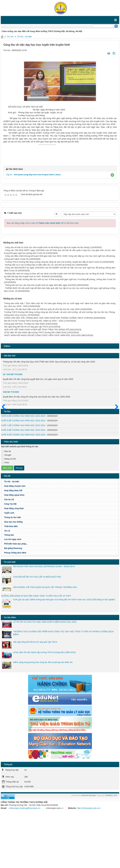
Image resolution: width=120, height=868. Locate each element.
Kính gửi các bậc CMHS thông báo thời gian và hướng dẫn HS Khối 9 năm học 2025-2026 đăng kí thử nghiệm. (64, 653)
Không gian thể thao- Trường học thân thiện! (25, 377)
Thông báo (61, 588)
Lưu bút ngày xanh (13, 593)
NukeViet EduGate (89, 849)
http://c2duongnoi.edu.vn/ (89, 861)
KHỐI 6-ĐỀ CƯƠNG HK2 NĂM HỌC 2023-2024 (23, 474)
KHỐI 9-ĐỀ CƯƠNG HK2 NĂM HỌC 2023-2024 (23, 483)
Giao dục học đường (13, 575)
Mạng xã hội (9, 512)
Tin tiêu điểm (10, 671)
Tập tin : (33, 228)
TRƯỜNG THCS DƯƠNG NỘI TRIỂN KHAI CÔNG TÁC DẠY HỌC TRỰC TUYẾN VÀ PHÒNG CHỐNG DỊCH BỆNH (63, 686)
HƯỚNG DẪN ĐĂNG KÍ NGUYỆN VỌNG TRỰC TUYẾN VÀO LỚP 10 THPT (36, 649)
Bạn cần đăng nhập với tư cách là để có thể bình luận (43, 276)
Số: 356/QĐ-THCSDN (13, 428)
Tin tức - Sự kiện (24, 37)
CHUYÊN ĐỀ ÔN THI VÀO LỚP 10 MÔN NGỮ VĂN (37, 630)
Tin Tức (10, 37)
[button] (112, 228)
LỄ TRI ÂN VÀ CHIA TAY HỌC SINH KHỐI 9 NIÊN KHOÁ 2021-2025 (45, 675)
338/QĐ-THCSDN (11, 445)
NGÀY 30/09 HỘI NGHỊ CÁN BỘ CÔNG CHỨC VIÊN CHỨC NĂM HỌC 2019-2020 (42, 389)
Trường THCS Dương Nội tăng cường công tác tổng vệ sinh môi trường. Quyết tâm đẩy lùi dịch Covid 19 (53, 315)
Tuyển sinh (9, 566)
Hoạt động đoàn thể (13, 544)
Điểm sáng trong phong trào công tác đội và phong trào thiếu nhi (43, 715)
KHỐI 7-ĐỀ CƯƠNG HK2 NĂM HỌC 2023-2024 (23, 479)
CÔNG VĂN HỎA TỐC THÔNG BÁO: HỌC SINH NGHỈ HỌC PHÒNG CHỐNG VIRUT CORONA (49, 371)
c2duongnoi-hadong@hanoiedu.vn (25, 861)
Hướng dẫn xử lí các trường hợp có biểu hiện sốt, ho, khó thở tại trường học (40, 318)
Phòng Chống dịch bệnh (61, 606)
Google (6, 509)
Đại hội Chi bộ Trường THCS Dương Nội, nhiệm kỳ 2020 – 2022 (34, 374)
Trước (4, 462)
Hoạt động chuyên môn (61, 539)
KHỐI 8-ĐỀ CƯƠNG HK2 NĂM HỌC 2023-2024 (23, 469)
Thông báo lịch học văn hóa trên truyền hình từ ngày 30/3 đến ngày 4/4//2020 (41, 339)
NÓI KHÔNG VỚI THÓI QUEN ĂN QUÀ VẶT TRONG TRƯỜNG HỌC (45, 641)
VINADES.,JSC (111, 849)
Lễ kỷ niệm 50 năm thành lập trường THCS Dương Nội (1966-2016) (35, 386)
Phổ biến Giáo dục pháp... (61, 597)
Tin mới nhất (10, 615)
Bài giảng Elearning (13, 602)
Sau (115, 460)
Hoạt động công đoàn (14, 562)
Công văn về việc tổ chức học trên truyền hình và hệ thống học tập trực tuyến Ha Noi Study (47, 301)
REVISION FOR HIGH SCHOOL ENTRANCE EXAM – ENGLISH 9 (44, 620)
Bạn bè (6, 505)
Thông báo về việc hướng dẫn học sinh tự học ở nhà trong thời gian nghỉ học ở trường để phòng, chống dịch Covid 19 (60, 333)
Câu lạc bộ (9, 553)
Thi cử (7, 584)
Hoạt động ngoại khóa (14, 548)
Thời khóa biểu (11, 580)
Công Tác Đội (10, 557)
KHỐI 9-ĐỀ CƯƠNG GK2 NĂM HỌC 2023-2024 (23, 488)
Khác (5, 516)
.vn (62, 861)
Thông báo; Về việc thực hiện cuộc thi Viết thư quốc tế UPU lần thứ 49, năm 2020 (42, 363)
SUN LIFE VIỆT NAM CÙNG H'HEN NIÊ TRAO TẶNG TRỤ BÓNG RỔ (37, 383)
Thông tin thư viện (13, 571)
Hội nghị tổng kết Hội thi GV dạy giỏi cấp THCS (26, 380)
